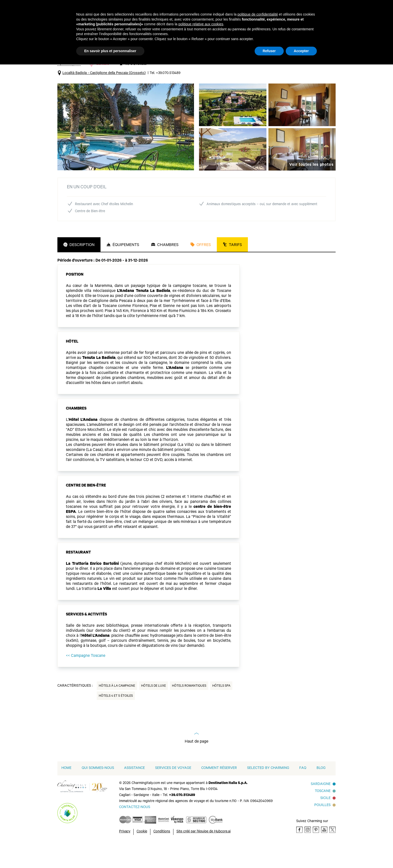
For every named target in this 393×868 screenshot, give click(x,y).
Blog (321, 792)
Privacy (125, 855)
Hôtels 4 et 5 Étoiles (116, 719)
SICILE (325, 822)
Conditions (162, 855)
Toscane (323, 815)
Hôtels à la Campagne (117, 709)
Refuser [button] (269, 51)
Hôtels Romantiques (189, 709)
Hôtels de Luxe (154, 709)
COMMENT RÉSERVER (219, 792)
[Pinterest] (316, 853)
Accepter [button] (301, 51)
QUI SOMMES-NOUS (98, 792)
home (66, 792)
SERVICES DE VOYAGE (173, 792)
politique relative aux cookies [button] (201, 24)
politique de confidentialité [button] (258, 14)
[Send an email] (135, 831)
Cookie (142, 855)
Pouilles (322, 829)
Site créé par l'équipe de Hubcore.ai (204, 855)
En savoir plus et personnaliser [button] (110, 51)
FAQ (303, 792)
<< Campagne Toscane (86, 679)
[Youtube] (324, 853)
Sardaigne (321, 808)
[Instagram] (308, 853)
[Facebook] (299, 853)
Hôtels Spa (221, 709)
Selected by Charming (268, 792)
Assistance (134, 792)
